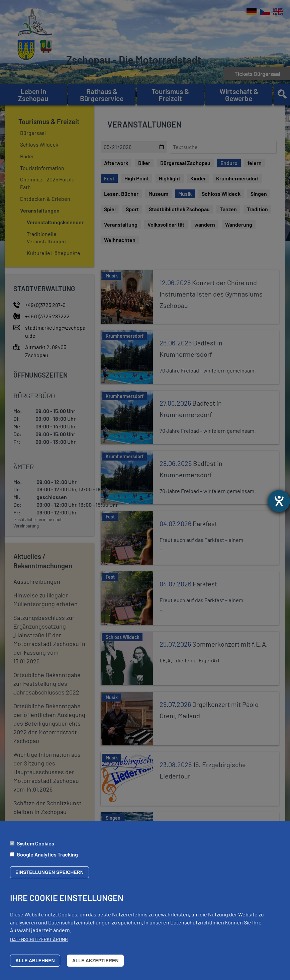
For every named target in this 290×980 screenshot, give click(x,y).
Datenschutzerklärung (39, 939)
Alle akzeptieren (95, 961)
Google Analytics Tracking (47, 854)
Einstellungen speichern (50, 872)
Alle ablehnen (35, 961)
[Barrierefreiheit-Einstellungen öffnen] (279, 501)
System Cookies (35, 843)
